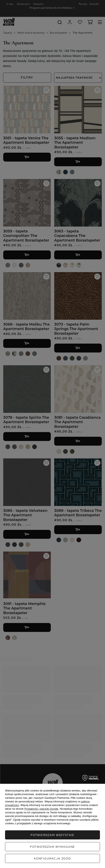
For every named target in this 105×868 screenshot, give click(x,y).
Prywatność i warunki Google (41, 809)
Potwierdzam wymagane (52, 847)
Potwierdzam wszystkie (52, 835)
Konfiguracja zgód (52, 858)
